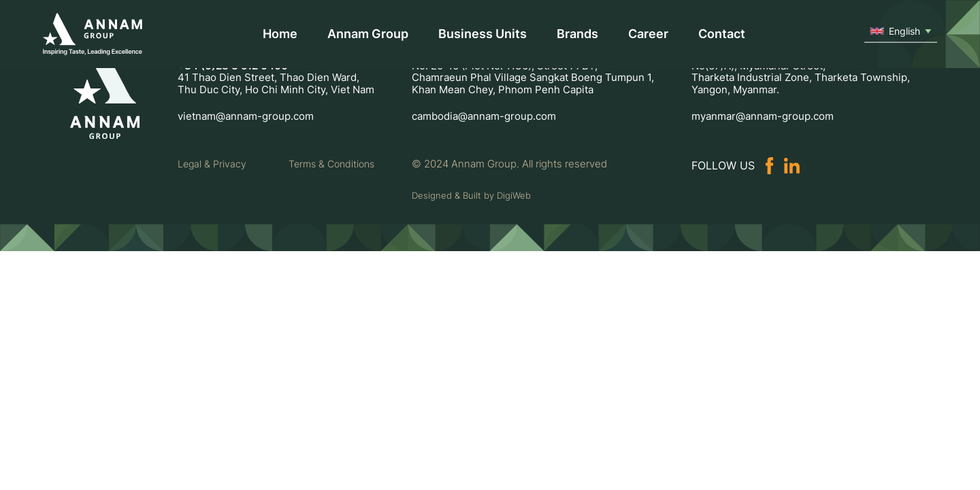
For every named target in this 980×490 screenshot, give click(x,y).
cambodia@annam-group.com (484, 116)
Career (648, 34)
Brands (577, 34)
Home (280, 34)
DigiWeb (514, 195)
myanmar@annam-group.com (763, 116)
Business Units (483, 34)
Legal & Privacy (212, 164)
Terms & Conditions (331, 164)
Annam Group (368, 34)
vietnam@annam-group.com (246, 116)
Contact (722, 34)
